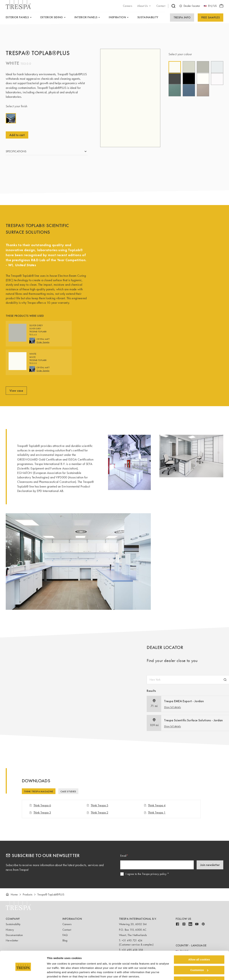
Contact (67, 930)
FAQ (65, 935)
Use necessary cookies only (199, 967)
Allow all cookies (199, 946)
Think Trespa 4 (155, 805)
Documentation (14, 935)
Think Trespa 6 (40, 805)
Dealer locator (190, 6)
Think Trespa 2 (97, 813)
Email (123, 856)
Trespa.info (182, 17)
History (10, 930)
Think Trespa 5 (97, 805)
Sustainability (13, 924)
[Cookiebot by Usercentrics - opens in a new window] (23, 973)
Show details (55, 973)
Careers (67, 924)
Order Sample (43, 348)
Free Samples (210, 17)
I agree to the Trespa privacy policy (146, 874)
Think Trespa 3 (40, 813)
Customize (199, 957)
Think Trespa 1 (155, 813)
